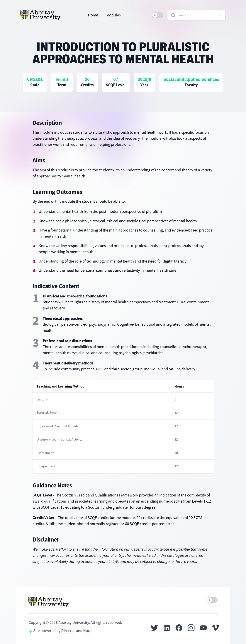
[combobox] (196, 15)
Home (93, 15)
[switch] (158, 15)
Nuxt (87, 631)
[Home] (41, 15)
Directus (69, 631)
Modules (113, 15)
